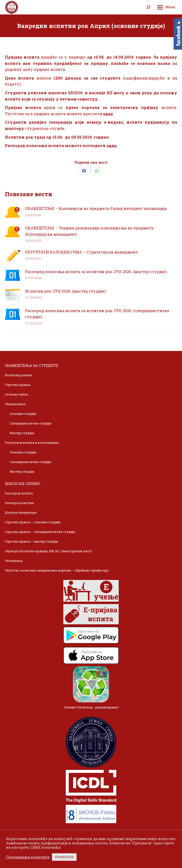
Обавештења (15, 404)
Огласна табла (16, 394)
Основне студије (23, 414)
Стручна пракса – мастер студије (32, 541)
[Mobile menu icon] (166, 7)
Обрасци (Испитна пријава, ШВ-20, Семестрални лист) (48, 551)
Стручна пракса (18, 385)
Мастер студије (22, 433)
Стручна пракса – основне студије (33, 522)
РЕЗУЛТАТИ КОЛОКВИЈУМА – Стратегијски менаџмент (81, 252)
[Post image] (13, 212)
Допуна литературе (21, 512)
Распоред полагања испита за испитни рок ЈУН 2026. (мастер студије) (96, 272)
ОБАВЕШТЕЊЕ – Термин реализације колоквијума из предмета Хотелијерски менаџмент (89, 231)
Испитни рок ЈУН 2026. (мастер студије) (65, 291)
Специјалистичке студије (31, 423)
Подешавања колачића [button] (28, 857)
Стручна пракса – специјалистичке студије (40, 532)
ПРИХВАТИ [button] (64, 857)
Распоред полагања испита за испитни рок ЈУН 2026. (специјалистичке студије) (97, 314)
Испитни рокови (18, 375)
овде (108, 114)
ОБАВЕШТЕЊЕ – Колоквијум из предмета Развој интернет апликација (96, 208)
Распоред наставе (19, 503)
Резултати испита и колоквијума (32, 443)
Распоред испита (19, 493)
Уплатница (14, 561)
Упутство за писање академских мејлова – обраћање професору (57, 570)
